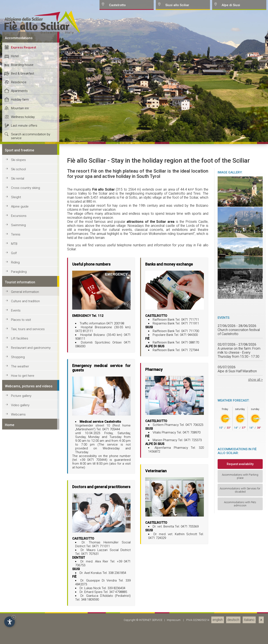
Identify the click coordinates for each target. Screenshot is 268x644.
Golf (14, 624)
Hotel (15, 427)
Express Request (24, 419)
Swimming (18, 596)
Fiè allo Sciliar (104, 561)
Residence (19, 453)
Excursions (19, 587)
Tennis (16, 606)
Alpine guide (20, 578)
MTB (14, 615)
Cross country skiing (26, 559)
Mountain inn (20, 479)
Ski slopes (18, 531)
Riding (15, 634)
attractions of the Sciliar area (151, 593)
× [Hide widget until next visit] (14, 617)
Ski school (18, 540)
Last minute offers (24, 497)
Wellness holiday (23, 488)
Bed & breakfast (23, 445)
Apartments (19, 462)
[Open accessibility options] (10, 622)
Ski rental (18, 550)
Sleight (16, 568)
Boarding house (22, 436)
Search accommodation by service (31, 507)
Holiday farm (20, 471)
